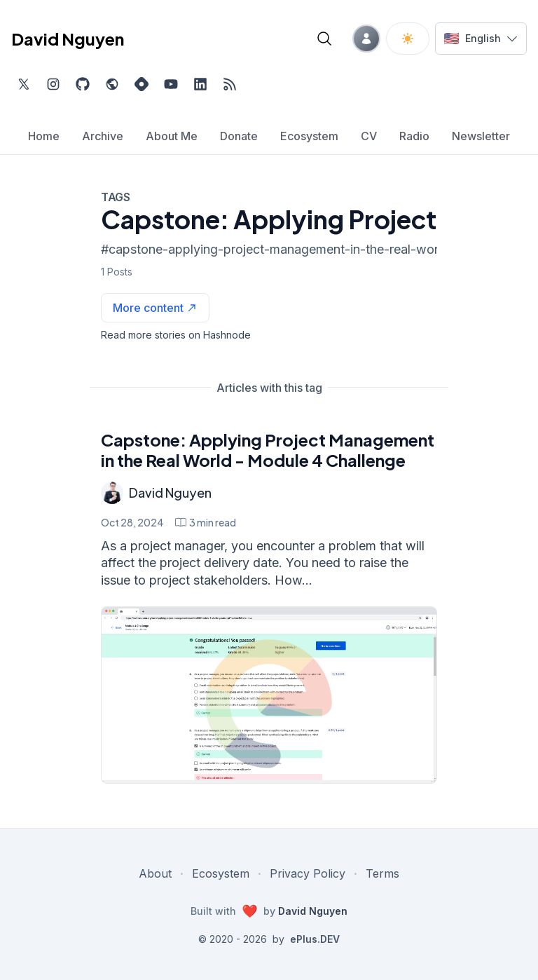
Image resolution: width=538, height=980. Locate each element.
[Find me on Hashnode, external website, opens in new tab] (142, 84)
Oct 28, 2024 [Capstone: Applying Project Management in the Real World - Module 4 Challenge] (132, 522)
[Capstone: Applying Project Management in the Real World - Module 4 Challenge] (269, 695)
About (155, 873)
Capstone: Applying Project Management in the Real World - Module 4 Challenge (268, 450)
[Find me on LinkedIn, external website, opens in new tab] (200, 84)
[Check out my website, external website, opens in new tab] (112, 84)
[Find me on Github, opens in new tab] (83, 84)
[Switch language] (481, 39)
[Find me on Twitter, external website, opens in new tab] (24, 84)
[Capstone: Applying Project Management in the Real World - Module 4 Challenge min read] (206, 522)
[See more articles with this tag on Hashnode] (155, 308)
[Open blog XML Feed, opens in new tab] (230, 84)
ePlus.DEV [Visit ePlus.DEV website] (315, 939)
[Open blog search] (324, 39)
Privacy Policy (308, 873)
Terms (382, 873)
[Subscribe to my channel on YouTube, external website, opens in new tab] (171, 84)
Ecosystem (221, 873)
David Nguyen (170, 492)
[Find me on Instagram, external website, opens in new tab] (53, 84)
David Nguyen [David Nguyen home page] (68, 39)
